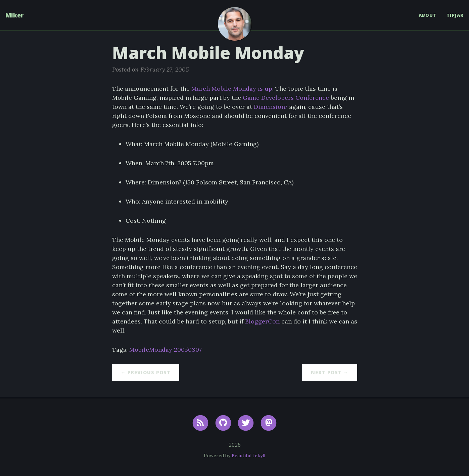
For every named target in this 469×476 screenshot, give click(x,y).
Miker (14, 15)
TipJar (455, 15)
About (428, 15)
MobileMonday (151, 350)
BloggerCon (262, 321)
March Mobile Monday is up (232, 89)
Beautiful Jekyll (248, 456)
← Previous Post (146, 372)
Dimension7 (271, 107)
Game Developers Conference (286, 98)
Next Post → (330, 372)
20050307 (188, 350)
